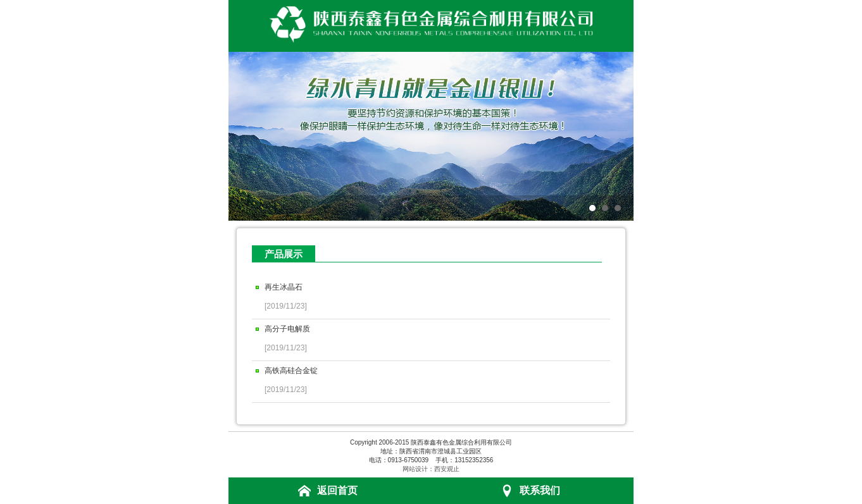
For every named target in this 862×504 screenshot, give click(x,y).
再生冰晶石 (284, 287)
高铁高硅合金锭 (291, 371)
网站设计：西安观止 (431, 469)
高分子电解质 (287, 329)
